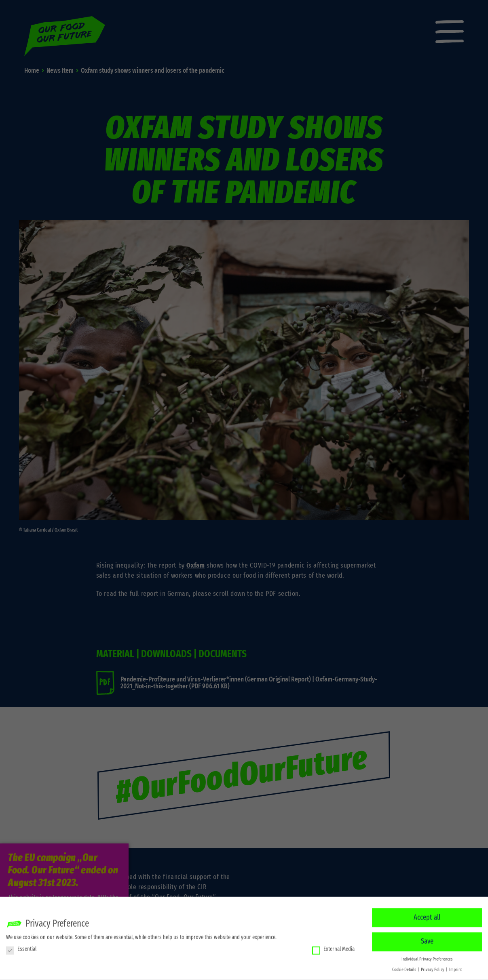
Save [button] (427, 939)
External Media (333, 946)
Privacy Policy (433, 967)
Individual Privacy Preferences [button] (427, 957)
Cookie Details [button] (405, 967)
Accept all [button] (427, 915)
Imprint (455, 967)
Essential (21, 946)
